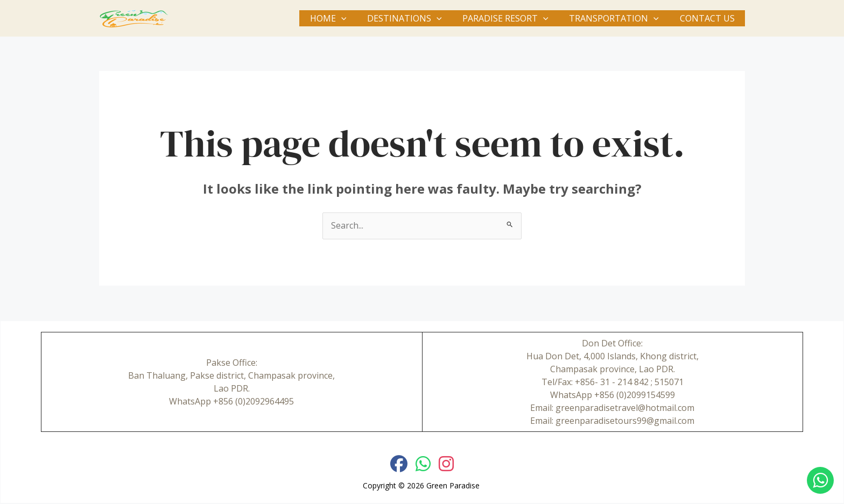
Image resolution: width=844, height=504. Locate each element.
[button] (357, 18)
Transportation (619, 18)
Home (344, 18)
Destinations (417, 18)
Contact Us (709, 18)
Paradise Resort (515, 18)
